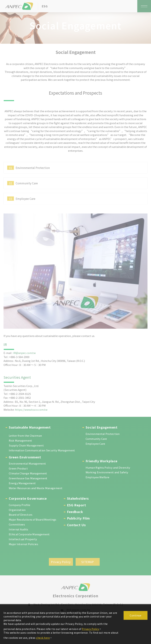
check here (43, 638)
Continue (136, 615)
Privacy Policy (91, 629)
